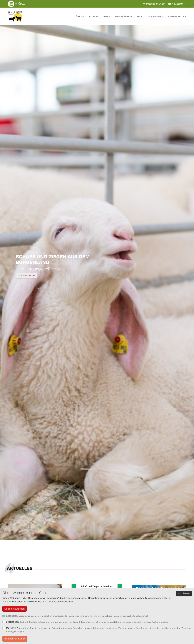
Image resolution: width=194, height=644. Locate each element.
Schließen (184, 593)
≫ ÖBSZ (16, 4)
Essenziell (12, 616)
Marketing (12, 628)
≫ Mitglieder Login (154, 4)
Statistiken (12, 622)
